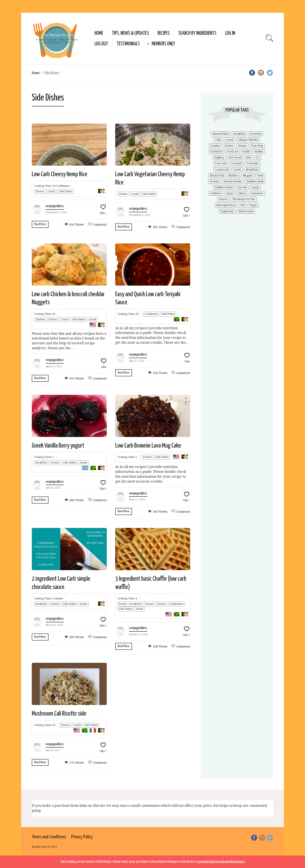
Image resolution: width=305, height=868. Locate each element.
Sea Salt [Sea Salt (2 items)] (242, 187)
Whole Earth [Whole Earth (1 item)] (246, 211)
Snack (93, 320)
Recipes (164, 33)
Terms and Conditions (49, 837)
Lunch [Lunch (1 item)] (237, 170)
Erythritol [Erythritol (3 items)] (216, 152)
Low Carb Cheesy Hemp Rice (60, 174)
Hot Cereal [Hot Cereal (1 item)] (235, 158)
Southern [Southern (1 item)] (216, 193)
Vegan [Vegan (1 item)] (253, 205)
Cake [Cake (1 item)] (218, 140)
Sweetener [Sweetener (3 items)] (257, 193)
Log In (230, 33)
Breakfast (41, 463)
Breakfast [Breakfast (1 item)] (239, 134)
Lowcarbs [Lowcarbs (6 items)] (253, 163)
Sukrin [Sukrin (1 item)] (242, 193)
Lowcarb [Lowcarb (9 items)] (237, 163)
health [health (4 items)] (246, 152)
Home (99, 33)
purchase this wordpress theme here (221, 862)
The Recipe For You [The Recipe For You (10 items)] (244, 199)
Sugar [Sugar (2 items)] (230, 193)
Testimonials (128, 44)
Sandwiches (177, 604)
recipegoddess (55, 206)
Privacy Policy (82, 837)
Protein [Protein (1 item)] (214, 181)
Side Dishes (66, 191)
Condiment (151, 314)
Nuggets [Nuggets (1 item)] (248, 176)
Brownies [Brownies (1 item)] (256, 134)
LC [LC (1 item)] (258, 158)
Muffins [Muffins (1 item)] (233, 176)
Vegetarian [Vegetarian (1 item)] (227, 211)
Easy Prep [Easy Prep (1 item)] (257, 146)
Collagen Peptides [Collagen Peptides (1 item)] (248, 140)
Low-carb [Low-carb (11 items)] (221, 163)
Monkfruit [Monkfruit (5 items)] (252, 170)
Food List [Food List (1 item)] (233, 152)
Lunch (51, 191)
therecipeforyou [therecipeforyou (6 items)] (226, 205)
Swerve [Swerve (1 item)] (223, 199)
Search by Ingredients (197, 33)
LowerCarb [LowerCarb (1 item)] (222, 170)
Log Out (101, 44)
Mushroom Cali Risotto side (59, 714)
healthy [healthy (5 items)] (259, 152)
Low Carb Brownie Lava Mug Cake (148, 446)
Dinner (40, 191)
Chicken (40, 320)
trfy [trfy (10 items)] (243, 205)
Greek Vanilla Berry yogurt (58, 446)
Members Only (163, 44)
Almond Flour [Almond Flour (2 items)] (221, 134)
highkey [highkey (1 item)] (219, 158)
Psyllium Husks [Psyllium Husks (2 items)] (224, 187)
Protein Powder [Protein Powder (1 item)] (233, 181)
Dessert (55, 463)
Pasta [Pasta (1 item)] (260, 176)
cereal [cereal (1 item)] (229, 140)
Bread (122, 604)
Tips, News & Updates (130, 33)
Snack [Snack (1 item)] (255, 187)
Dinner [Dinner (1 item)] (242, 146)
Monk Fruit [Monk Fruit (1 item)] (217, 176)
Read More (40, 224)
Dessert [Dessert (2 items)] (229, 146)
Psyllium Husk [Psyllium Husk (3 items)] (255, 181)
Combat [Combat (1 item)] (215, 146)
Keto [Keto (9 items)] (249, 158)
